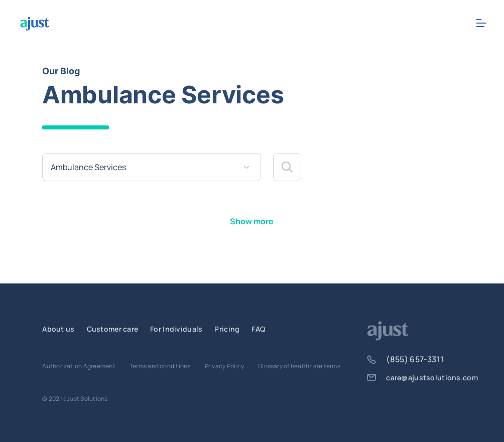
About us (58, 329)
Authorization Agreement (79, 366)
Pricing (227, 329)
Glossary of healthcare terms (299, 366)
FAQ (258, 329)
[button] (287, 167)
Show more (252, 221)
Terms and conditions (160, 366)
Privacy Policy (224, 366)
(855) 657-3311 (405, 359)
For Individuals (176, 329)
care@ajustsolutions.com (422, 378)
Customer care (113, 329)
